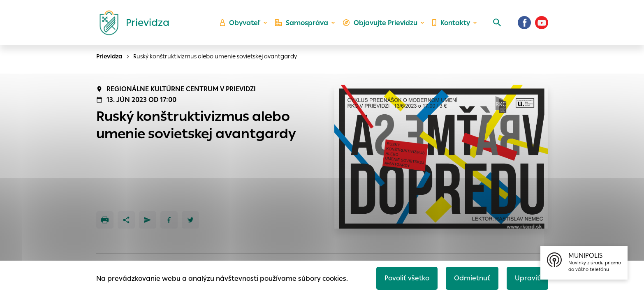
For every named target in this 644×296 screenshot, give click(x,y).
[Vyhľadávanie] (497, 23)
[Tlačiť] (105, 220)
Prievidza (109, 56)
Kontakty (451, 23)
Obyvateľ (240, 23)
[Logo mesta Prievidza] (131, 23)
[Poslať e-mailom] (148, 220)
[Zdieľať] (126, 220)
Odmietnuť (472, 278)
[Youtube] (542, 23)
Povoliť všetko (407, 278)
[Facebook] (524, 23)
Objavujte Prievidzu (380, 23)
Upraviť (527, 278)
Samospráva (302, 23)
